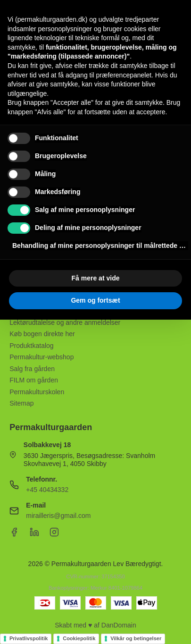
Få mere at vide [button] (96, 278)
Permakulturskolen (37, 392)
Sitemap (21, 403)
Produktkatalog (31, 346)
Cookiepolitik (79, 638)
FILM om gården (34, 380)
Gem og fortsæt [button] (95, 300)
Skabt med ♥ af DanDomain (95, 625)
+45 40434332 (47, 490)
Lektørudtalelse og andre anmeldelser (65, 322)
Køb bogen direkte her (42, 334)
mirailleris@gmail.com (58, 516)
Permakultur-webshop (42, 357)
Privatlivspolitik (29, 638)
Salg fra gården (32, 369)
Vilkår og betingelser (136, 638)
